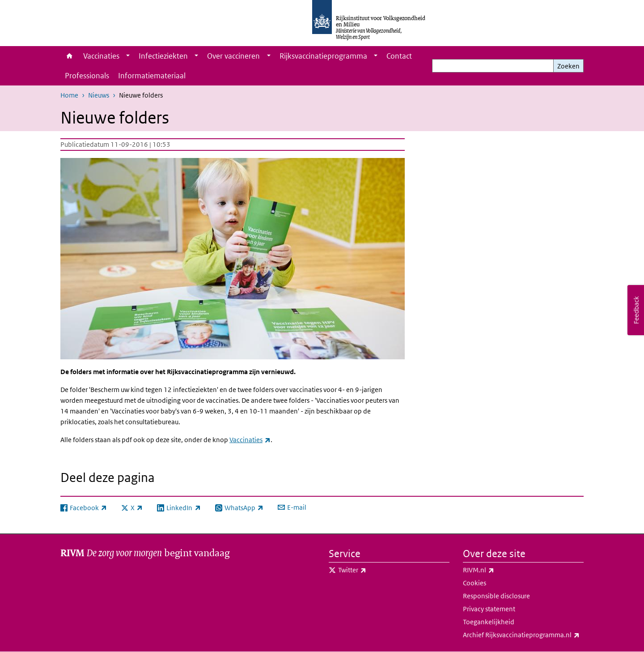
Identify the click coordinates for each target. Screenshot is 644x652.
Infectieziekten (163, 56)
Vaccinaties (101, 56)
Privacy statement (489, 609)
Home (70, 56)
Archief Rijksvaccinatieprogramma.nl (523, 635)
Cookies (475, 583)
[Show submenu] (128, 56)
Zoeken (568, 66)
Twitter (372, 570)
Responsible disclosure (496, 596)
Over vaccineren (233, 56)
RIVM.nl (498, 570)
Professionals (87, 76)
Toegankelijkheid (489, 622)
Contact (399, 56)
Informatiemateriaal (152, 76)
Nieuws (99, 95)
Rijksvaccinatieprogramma (323, 56)
